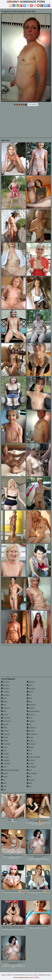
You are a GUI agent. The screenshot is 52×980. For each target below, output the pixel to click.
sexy (30, 754)
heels (30, 692)
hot (29, 695)
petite (30, 737)
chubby (5, 754)
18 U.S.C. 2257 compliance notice (38, 975)
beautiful (6, 718)
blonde (5, 731)
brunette (6, 744)
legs (30, 702)
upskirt (31, 780)
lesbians (31, 705)
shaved (31, 760)
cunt (4, 767)
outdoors (31, 728)
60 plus (5, 688)
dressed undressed (10, 770)
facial (4, 777)
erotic (4, 773)
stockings (32, 773)
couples (5, 760)
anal (4, 698)
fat (3, 780)
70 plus (5, 692)
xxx (29, 786)
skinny (30, 764)
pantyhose (32, 734)
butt (4, 751)
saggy (30, 747)
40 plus (5, 682)
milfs (30, 718)
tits (29, 777)
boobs (5, 737)
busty (4, 747)
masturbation (33, 711)
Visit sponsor (33, 105)
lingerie (31, 708)
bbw (4, 711)
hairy (30, 685)
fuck (4, 786)
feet (4, 783)
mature (31, 715)
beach (5, 715)
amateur (6, 695)
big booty (6, 721)
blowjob (5, 734)
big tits (5, 724)
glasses (31, 682)
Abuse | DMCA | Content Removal (13, 975)
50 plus (5, 685)
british (5, 741)
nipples (31, 721)
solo (30, 770)
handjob (31, 688)
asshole (5, 708)
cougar (5, 757)
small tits (31, 767)
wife (29, 783)
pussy (30, 741)
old (29, 724)
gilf (3, 790)
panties (31, 731)
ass (4, 705)
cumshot (6, 764)
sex (29, 751)
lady (30, 698)
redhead (31, 744)
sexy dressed (33, 757)
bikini (4, 728)
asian (4, 702)
